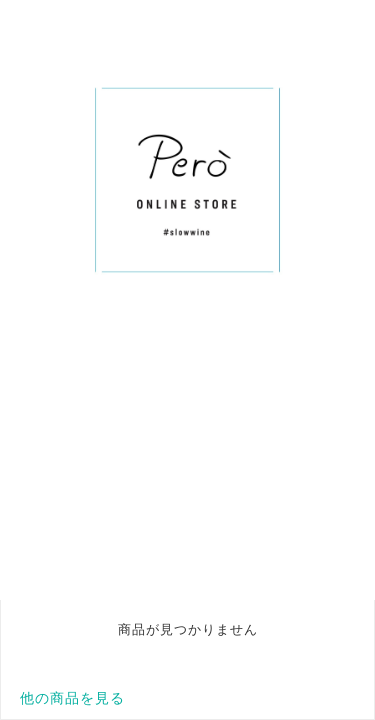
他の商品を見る (72, 698)
